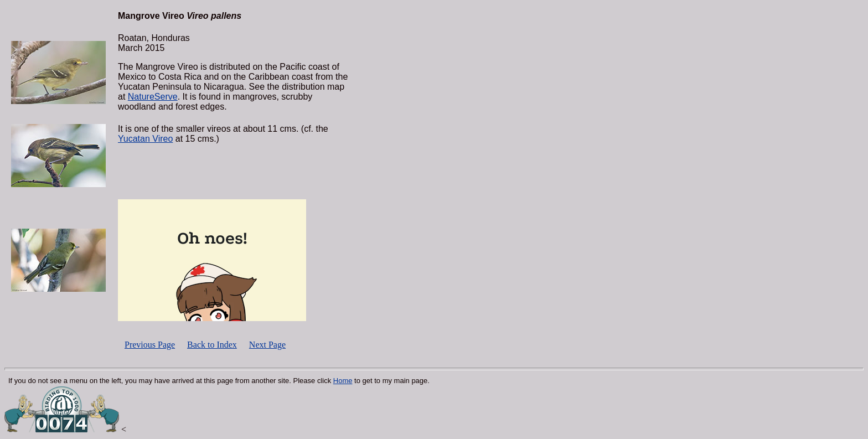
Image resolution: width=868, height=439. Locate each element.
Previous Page (150, 345)
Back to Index (212, 345)
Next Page (267, 345)
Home (343, 381)
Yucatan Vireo (145, 139)
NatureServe (153, 97)
